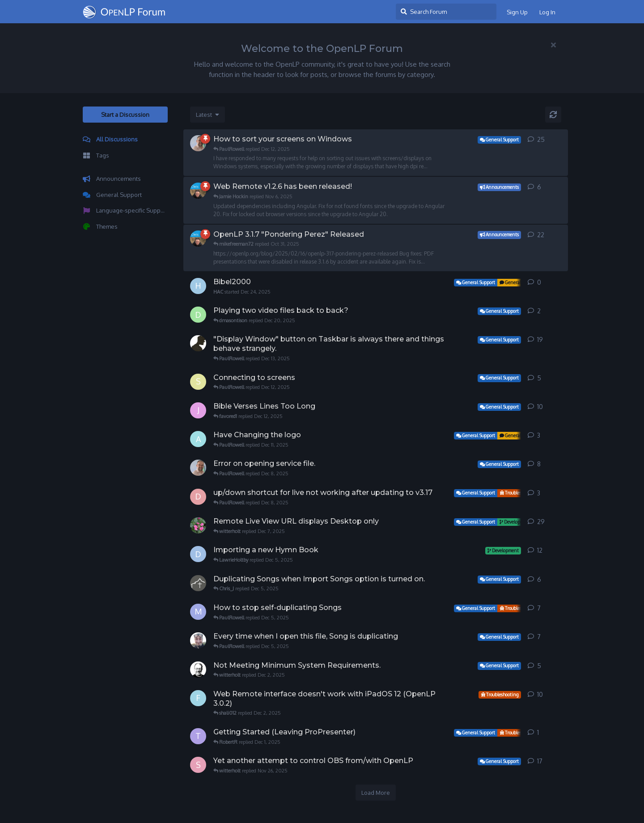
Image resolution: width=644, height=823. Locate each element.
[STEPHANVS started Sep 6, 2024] (198, 765)
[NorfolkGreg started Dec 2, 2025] (198, 669)
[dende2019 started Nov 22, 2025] (198, 497)
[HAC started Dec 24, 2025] (198, 286)
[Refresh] (553, 115)
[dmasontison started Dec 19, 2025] (198, 315)
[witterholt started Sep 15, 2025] (198, 191)
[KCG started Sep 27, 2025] (198, 525)
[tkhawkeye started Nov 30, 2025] (198, 736)
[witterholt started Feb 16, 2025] (198, 239)
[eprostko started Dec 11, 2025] (198, 343)
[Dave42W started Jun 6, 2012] (198, 554)
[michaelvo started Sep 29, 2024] (198, 612)
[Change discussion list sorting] (208, 115)
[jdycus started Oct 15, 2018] (198, 410)
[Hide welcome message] (553, 45)
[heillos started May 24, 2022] (198, 640)
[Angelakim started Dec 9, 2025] (198, 439)
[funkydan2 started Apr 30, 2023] (198, 698)
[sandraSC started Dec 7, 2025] (198, 382)
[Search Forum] (446, 12)
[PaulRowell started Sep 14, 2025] (198, 468)
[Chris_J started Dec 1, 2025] (198, 583)
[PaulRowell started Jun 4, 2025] (198, 143)
